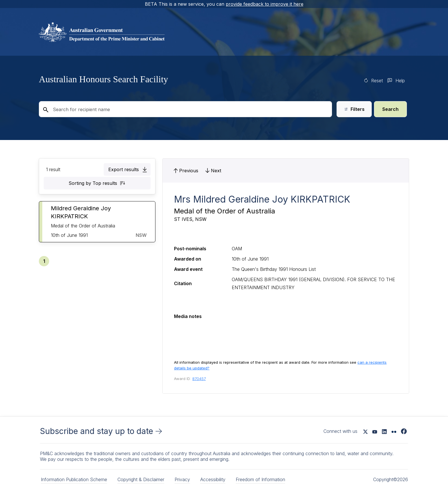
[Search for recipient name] (185, 109)
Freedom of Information (260, 479)
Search (390, 109)
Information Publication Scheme (74, 479)
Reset (377, 81)
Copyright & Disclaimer (141, 479)
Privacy (182, 479)
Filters (354, 109)
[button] (127, 169)
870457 (199, 379)
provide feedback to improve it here (265, 4)
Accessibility (213, 479)
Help (400, 81)
